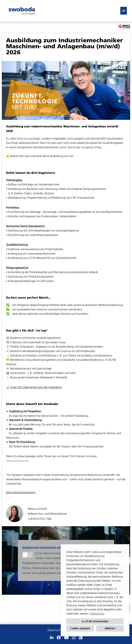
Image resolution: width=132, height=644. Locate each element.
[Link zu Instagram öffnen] (74, 638)
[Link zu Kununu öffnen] (81, 638)
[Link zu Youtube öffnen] (66, 638)
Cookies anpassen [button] (80, 628)
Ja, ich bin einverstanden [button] (95, 621)
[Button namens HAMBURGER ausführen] (124, 11)
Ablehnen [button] (110, 628)
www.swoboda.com (18, 461)
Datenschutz (97, 614)
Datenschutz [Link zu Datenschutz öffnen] (57, 630)
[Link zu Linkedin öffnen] (52, 638)
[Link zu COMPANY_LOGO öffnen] (22, 11)
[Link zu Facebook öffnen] (59, 638)
